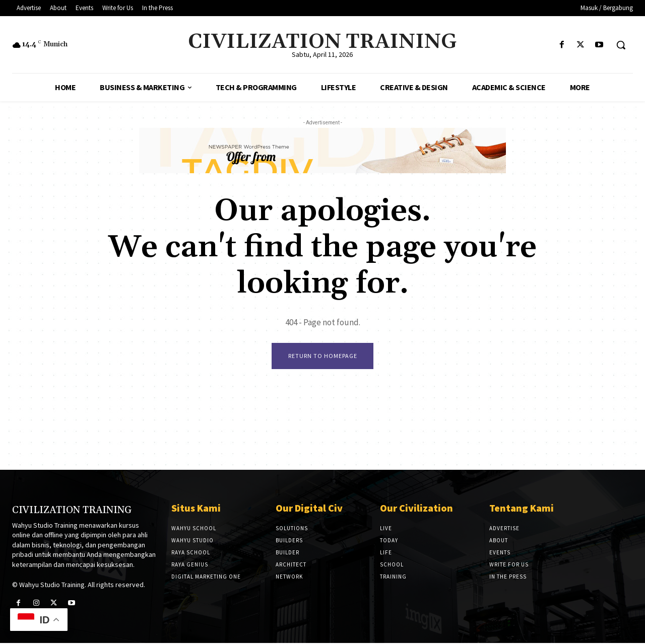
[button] (621, 45)
